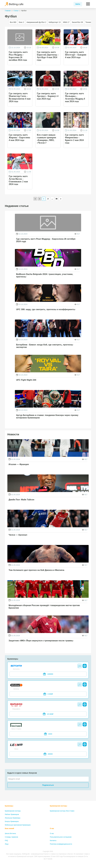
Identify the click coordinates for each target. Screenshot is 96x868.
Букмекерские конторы (13, 811)
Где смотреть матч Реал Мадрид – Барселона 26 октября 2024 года (18, 56)
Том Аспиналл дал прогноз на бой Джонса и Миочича (36, 570)
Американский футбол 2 (36, 22)
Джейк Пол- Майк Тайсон (21, 500)
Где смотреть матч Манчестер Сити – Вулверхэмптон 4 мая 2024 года (20, 97)
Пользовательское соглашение (61, 837)
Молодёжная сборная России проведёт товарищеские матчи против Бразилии (44, 607)
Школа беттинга (10, 834)
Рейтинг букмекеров (12, 814)
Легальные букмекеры (13, 818)
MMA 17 (66, 22)
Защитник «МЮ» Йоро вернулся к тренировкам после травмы (41, 641)
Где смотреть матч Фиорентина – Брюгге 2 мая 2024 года (74, 139)
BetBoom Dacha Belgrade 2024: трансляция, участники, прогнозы (45, 275)
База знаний (9, 828)
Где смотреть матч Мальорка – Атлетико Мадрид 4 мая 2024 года (75, 97)
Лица (7, 844)
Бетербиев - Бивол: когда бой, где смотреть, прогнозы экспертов (45, 346)
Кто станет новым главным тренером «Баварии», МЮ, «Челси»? (46, 139)
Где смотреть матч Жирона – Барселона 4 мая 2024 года (19, 137)
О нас (52, 828)
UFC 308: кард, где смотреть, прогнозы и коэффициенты (46, 309)
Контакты (53, 841)
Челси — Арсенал (18, 535)
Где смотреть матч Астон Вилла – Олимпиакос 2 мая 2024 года (18, 180)
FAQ (6, 841)
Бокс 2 (21, 22)
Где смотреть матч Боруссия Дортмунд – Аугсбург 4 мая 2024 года (48, 56)
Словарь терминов (11, 837)
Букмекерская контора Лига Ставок (62, 811)
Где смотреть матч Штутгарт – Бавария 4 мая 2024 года (76, 55)
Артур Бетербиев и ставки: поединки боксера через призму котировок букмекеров (47, 416)
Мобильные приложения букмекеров (18, 825)
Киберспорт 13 (55, 22)
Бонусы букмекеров (12, 821)
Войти (78, 4)
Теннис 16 (89, 22)
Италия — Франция (19, 464)
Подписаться (48, 785)
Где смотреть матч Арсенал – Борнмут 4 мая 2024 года (48, 96)
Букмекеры (9, 806)
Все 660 (13, 22)
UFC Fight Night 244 (26, 380)
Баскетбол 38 (77, 22)
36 (56, 199)
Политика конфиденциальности (61, 844)
